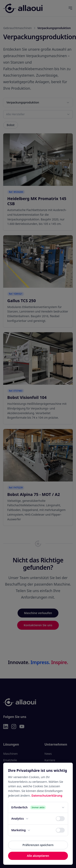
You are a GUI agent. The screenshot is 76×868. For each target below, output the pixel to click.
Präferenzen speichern (38, 845)
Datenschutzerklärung (47, 796)
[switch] (60, 819)
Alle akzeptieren (38, 856)
